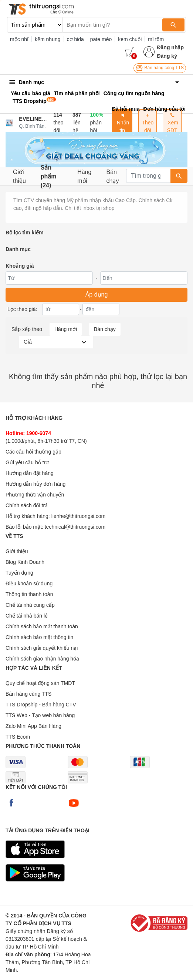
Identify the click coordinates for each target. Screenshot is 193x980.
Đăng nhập (170, 47)
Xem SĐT (172, 123)
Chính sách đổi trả (27, 505)
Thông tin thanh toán (29, 594)
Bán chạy (113, 176)
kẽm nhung (48, 39)
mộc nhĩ (19, 39)
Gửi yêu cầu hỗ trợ (27, 462)
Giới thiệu (19, 176)
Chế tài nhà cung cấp (30, 605)
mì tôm (156, 39)
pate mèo (101, 39)
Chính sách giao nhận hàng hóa (42, 659)
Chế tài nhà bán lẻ (27, 616)
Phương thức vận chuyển (35, 495)
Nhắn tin (122, 123)
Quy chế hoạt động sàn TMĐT (40, 683)
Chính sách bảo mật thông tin (39, 637)
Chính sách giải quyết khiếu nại (42, 648)
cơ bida (75, 39)
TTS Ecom (18, 737)
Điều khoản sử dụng (29, 583)
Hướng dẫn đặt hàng (30, 473)
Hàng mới (84, 176)
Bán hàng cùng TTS (160, 68)
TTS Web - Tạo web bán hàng (40, 715)
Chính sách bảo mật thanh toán (42, 626)
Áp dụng (97, 295)
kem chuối (130, 39)
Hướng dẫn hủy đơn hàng (35, 484)
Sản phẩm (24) (49, 176)
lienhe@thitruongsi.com (79, 516)
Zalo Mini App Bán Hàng (33, 726)
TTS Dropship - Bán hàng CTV (41, 705)
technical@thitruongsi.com (75, 527)
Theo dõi (148, 123)
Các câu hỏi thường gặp (33, 452)
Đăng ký (167, 56)
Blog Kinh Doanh (25, 562)
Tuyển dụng (19, 573)
